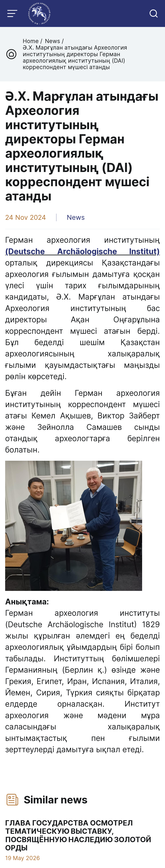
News (53, 41)
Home (32, 41)
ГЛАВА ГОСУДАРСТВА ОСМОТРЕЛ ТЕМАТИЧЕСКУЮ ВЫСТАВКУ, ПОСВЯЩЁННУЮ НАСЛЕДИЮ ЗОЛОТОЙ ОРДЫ (78, 836)
